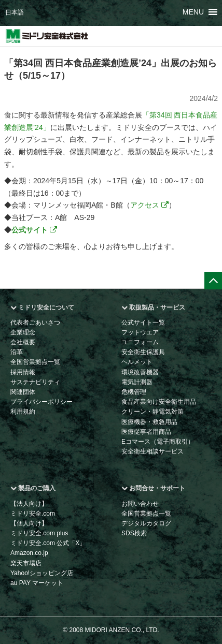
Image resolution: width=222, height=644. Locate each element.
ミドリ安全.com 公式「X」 (48, 543)
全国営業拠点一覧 (35, 362)
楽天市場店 (26, 563)
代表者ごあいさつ (35, 323)
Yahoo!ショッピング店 (42, 573)
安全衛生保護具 (143, 352)
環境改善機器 (140, 372)
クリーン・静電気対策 (152, 412)
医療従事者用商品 (146, 432)
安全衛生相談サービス (152, 451)
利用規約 (23, 412)
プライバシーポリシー (41, 402)
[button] (193, 12)
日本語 (15, 12)
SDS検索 (134, 533)
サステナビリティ (35, 382)
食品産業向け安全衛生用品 (159, 402)
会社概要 (23, 342)
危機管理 (134, 392)
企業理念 (23, 332)
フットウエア (140, 332)
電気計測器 (137, 382)
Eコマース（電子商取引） (158, 442)
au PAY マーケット (37, 583)
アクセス (149, 205)
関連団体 (23, 392)
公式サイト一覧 (143, 323)
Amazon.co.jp (29, 553)
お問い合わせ (140, 504)
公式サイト (34, 230)
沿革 (17, 352)
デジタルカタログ (146, 523)
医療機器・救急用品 (149, 422)
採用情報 (23, 372)
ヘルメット (137, 362)
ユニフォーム (140, 342)
